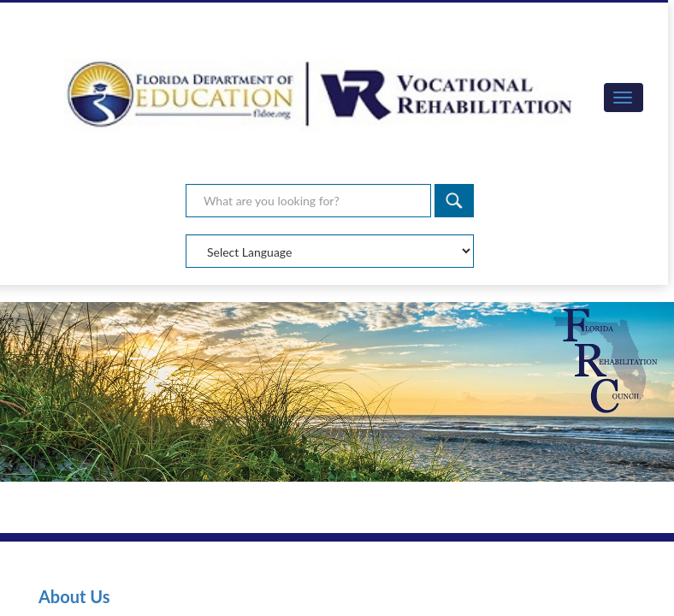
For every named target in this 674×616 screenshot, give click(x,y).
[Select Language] (330, 251)
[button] (624, 98)
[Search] (454, 201)
